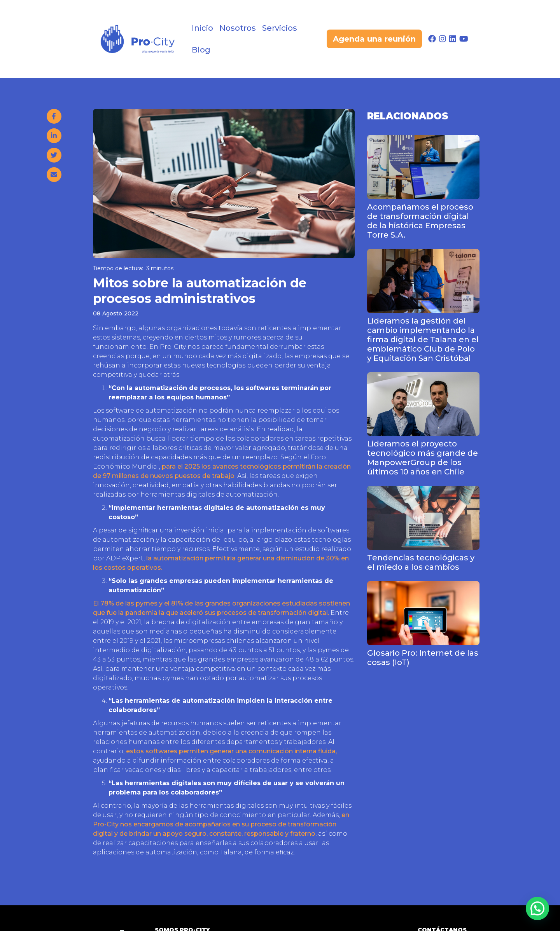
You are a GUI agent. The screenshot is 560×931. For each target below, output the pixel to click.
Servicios (280, 28)
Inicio (202, 28)
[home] (137, 39)
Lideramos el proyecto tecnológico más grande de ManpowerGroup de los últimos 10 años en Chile (423, 458)
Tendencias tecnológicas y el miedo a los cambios (421, 562)
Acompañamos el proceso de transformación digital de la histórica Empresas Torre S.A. (420, 221)
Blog (201, 50)
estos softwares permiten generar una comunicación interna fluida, (231, 751)
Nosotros (238, 28)
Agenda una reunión (374, 39)
